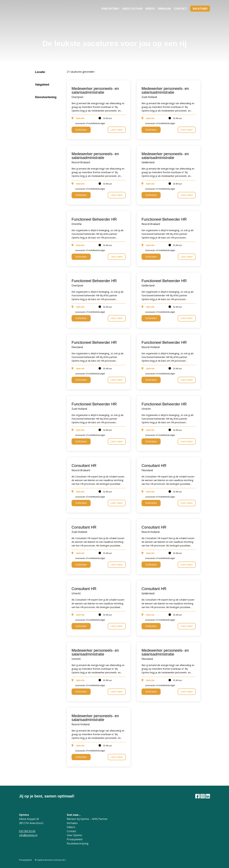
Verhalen (164, 9)
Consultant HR (84, 466)
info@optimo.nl (28, 835)
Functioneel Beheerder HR (94, 219)
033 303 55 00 (27, 831)
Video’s (150, 9)
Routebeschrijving (78, 843)
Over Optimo (110, 9)
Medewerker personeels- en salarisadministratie (95, 90)
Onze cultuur (132, 9)
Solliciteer (81, 130)
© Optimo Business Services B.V (50, 860)
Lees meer (117, 130)
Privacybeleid (75, 839)
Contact (180, 9)
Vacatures (200, 9)
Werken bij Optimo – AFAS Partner (87, 819)
